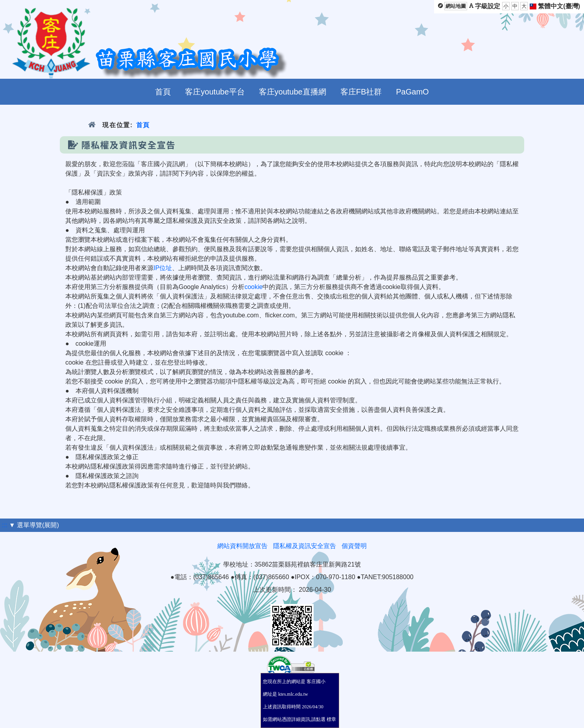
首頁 (143, 125)
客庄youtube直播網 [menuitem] (293, 92)
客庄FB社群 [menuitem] (361, 92)
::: (5, 525)
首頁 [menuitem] (163, 92)
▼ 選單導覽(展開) (34, 525)
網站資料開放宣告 (242, 546)
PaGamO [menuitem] (412, 92)
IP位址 (163, 268)
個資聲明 (354, 546)
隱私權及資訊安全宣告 (305, 546)
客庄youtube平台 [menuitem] (215, 92)
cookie (253, 287)
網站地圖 (456, 6)
